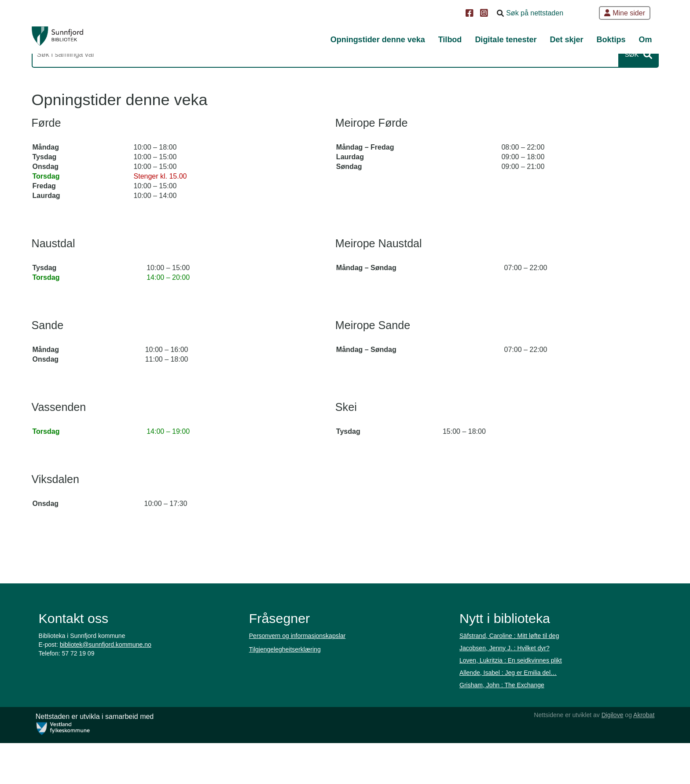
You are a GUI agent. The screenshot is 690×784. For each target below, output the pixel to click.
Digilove (608, 756)
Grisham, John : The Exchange (501, 740)
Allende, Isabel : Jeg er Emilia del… (508, 728)
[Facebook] (471, 14)
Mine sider (625, 13)
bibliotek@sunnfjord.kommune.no (106, 700)
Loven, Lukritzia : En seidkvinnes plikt (510, 715)
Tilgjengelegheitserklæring (285, 704)
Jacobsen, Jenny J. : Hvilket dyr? (504, 703)
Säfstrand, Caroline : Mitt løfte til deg (509, 691)
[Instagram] (485, 14)
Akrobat (640, 756)
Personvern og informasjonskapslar (298, 691)
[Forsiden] (75, 40)
